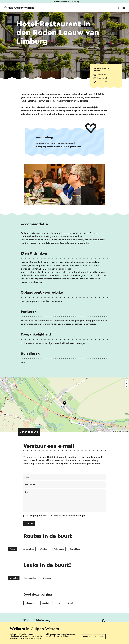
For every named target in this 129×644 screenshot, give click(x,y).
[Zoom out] (126, 383)
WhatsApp (30, 604)
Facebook (46, 604)
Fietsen (12, 550)
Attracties (14, 579)
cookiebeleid (65, 636)
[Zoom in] (126, 380)
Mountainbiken (28, 550)
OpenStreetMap (116, 431)
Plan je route (102, 82)
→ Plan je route (29, 432)
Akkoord (87, 637)
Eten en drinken (30, 579)
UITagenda (47, 579)
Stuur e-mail (102, 78)
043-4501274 (102, 75)
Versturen (29, 524)
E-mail (71, 604)
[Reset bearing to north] (126, 387)
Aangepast (99, 637)
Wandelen (44, 550)
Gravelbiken (75, 550)
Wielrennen (59, 550)
